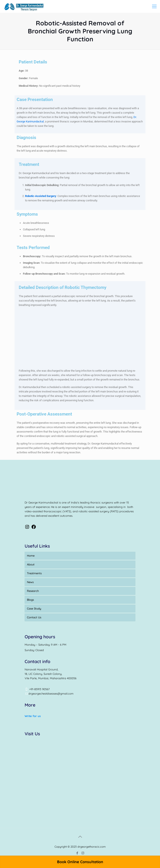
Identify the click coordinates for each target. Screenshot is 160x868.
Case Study (34, 608)
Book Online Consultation (80, 862)
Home (31, 556)
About (31, 564)
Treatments (34, 573)
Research (33, 591)
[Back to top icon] (80, 837)
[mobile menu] (154, 6)
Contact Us (34, 617)
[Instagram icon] (83, 853)
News (30, 582)
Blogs (30, 600)
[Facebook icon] (77, 853)
